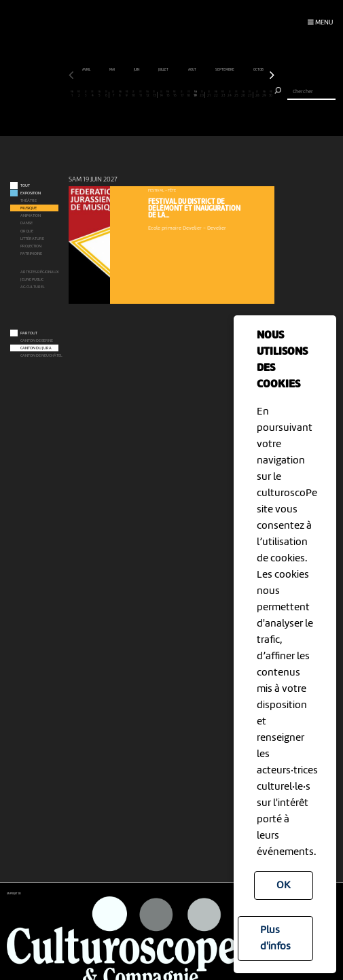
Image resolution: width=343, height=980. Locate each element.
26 (243, 94)
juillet (203, 70)
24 (230, 94)
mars (98, 70)
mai (152, 70)
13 (154, 94)
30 (271, 94)
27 (250, 94)
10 (133, 94)
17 (182, 94)
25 (237, 94)
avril (126, 70)
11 (140, 94)
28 (257, 94)
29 (264, 94)
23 (223, 94)
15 (168, 94)
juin (176, 70)
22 (216, 94)
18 (188, 94)
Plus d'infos (275, 939)
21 (209, 94)
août (232, 70)
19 (195, 94)
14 (161, 94)
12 (148, 94)
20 (202, 94)
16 (175, 94)
